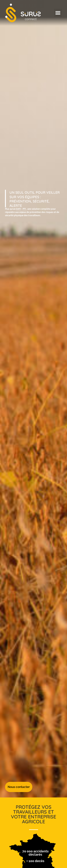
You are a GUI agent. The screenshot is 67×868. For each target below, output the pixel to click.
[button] (58, 13)
